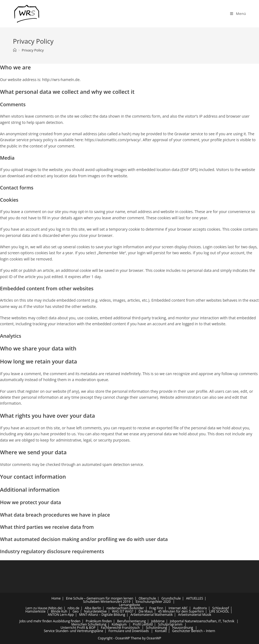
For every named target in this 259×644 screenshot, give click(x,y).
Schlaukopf (221, 608)
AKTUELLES (195, 598)
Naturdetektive (95, 611)
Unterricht (68, 628)
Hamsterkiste (35, 611)
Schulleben (91, 602)
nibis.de (74, 608)
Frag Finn (156, 608)
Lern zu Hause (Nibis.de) (44, 608)
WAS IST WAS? (123, 611)
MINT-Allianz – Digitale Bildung (102, 615)
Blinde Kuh (59, 611)
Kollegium (119, 624)
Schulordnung (156, 628)
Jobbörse (158, 621)
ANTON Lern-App (61, 615)
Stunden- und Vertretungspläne (79, 631)
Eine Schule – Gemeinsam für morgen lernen (100, 598)
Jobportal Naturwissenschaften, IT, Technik (202, 621)
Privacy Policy (33, 50)
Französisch (131, 628)
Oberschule (147, 598)
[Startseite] (15, 50)
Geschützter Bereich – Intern (194, 631)
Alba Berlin (93, 608)
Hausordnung (183, 628)
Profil (137, 624)
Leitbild (147, 624)
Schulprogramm (170, 624)
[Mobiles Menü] (238, 14)
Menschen (79, 624)
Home (56, 598)
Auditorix (200, 608)
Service (49, 631)
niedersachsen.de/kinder (125, 608)
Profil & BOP (86, 628)
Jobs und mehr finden (36, 621)
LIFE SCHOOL (219, 611)
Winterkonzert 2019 (115, 602)
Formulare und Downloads (129, 631)
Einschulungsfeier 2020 (153, 602)
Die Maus (146, 611)
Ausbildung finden (67, 621)
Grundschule (171, 598)
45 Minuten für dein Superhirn (181, 611)
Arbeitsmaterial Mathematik (152, 615)
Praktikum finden (99, 621)
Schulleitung (97, 624)
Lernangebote (129, 605)
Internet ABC (178, 608)
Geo (76, 611)
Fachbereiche (111, 628)
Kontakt (161, 631)
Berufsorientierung (132, 621)
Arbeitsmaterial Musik (195, 615)
